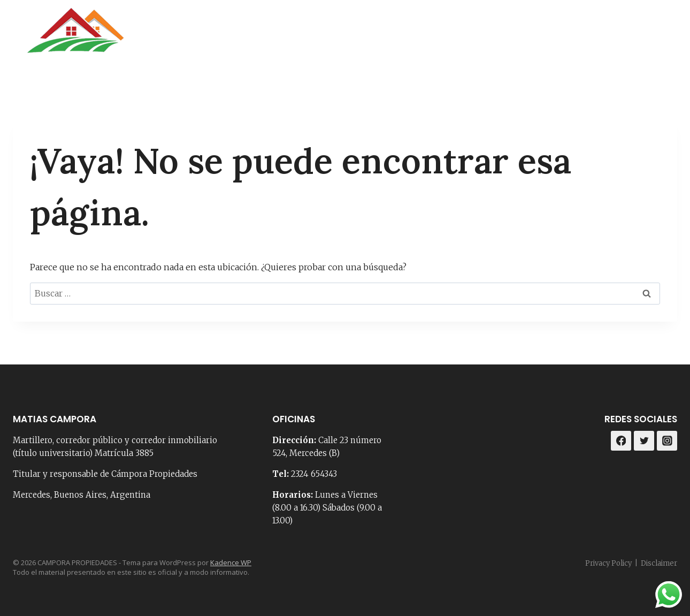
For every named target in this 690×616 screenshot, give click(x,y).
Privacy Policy (608, 563)
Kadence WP (231, 562)
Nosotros (382, 37)
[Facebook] (638, 37)
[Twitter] (644, 441)
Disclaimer (659, 563)
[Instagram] (665, 37)
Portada (323, 37)
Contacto (444, 37)
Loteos (588, 37)
